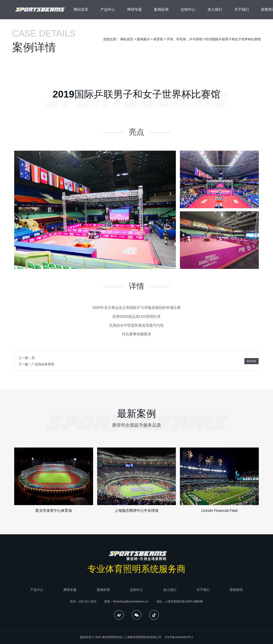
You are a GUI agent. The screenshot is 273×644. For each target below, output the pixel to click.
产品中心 (108, 10)
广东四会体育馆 (43, 364)
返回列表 (252, 361)
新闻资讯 (236, 590)
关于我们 (242, 10)
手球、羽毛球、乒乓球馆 (184, 39)
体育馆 (158, 39)
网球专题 (134, 10)
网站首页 (81, 10)
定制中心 (188, 10)
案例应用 (161, 10)
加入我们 (215, 10)
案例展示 (143, 39)
